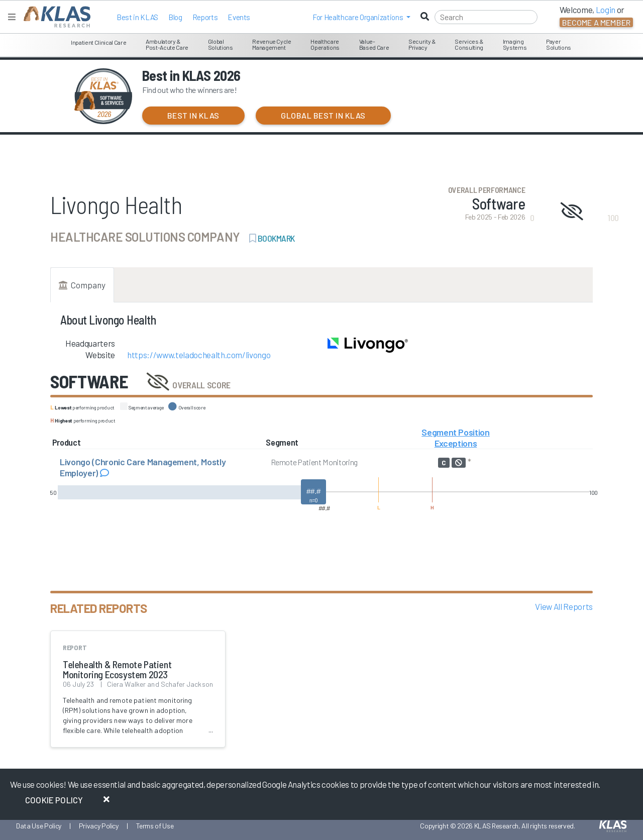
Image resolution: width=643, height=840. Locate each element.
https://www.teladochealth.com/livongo (199, 355)
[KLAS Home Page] (55, 17)
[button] (361, 17)
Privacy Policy (99, 826)
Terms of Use (155, 826)
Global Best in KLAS (323, 115)
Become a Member (596, 22)
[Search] (486, 17)
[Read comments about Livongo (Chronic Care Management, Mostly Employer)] (104, 473)
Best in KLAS (137, 17)
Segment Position (456, 432)
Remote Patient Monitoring (314, 462)
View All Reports (564, 606)
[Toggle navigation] (12, 17)
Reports (205, 17)
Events (239, 17)
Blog (175, 17)
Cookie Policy (54, 800)
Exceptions (456, 443)
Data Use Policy (39, 826)
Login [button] (606, 10)
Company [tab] (82, 285)
